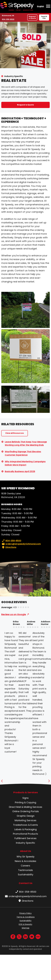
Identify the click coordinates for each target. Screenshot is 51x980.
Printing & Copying (25, 802)
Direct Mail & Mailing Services (26, 807)
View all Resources (15, 433)
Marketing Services (25, 820)
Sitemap (26, 928)
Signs (25, 798)
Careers (25, 866)
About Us (26, 851)
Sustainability (26, 874)
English (41, 6)
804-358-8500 (8, 19)
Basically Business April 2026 (20, 471)
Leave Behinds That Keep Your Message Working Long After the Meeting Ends (26, 443)
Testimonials (25, 870)
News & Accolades (25, 861)
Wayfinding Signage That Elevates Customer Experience (23, 453)
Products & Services (26, 792)
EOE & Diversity (25, 924)
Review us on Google (14, 614)
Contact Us (26, 883)
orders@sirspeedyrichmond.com (21, 544)
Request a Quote (32, 17)
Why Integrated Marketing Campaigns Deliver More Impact (25, 463)
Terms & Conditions (26, 917)
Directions (9, 547)
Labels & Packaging (25, 829)
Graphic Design (26, 816)
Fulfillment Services (25, 838)
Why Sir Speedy (25, 857)
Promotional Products (25, 834)
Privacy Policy (25, 913)
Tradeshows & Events (25, 825)
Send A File (44, 17)
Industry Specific (14, 76)
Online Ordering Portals (26, 811)
